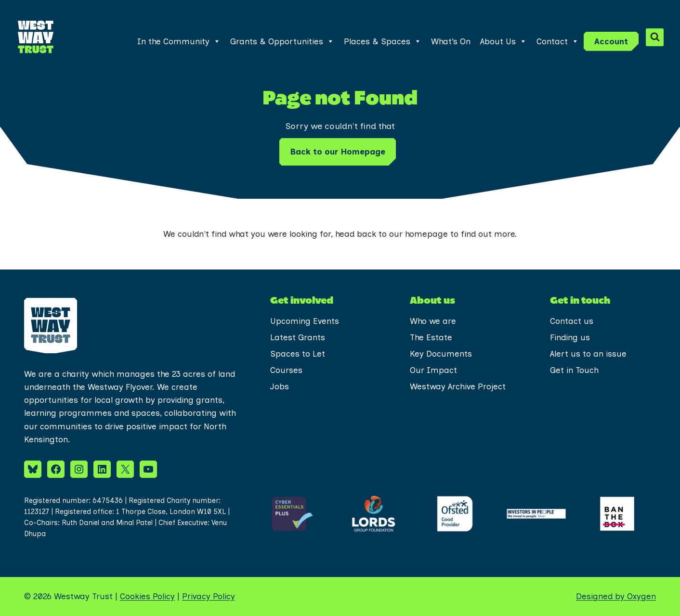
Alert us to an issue (588, 354)
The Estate (431, 337)
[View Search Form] (655, 37)
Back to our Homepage (338, 152)
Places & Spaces (383, 41)
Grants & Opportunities (282, 41)
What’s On (451, 41)
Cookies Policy (147, 596)
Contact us (572, 321)
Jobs (280, 386)
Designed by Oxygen (616, 596)
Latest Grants (298, 337)
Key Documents (441, 354)
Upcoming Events (305, 321)
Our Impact (433, 370)
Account (611, 41)
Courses (286, 370)
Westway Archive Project (458, 386)
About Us (503, 41)
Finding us (570, 337)
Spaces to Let (298, 354)
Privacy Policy (209, 596)
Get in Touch (574, 370)
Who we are (433, 321)
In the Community (179, 41)
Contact (558, 41)
